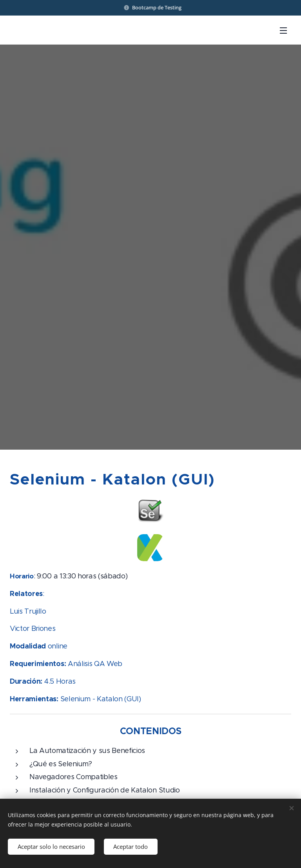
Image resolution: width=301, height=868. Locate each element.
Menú (283, 31)
